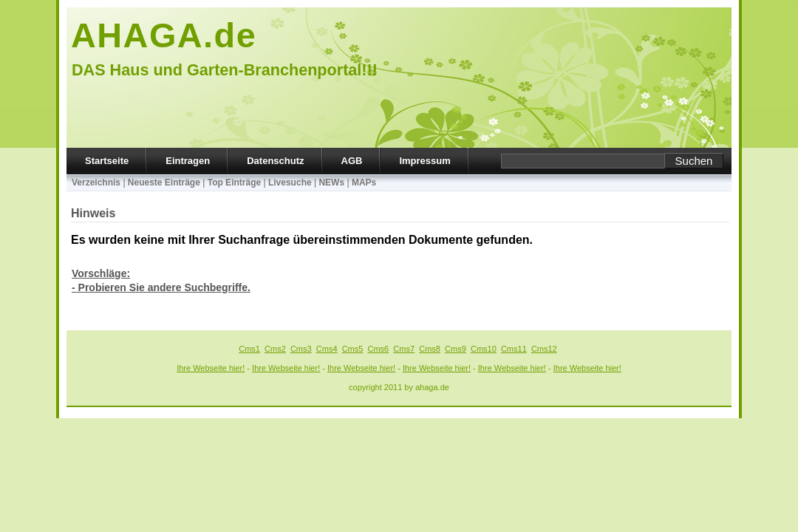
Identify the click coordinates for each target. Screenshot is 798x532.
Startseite (107, 161)
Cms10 (484, 349)
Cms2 (275, 349)
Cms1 (249, 349)
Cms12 (544, 349)
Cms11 (514, 349)
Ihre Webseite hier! (211, 368)
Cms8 (430, 349)
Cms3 (301, 349)
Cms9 (456, 349)
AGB (352, 161)
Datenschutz (275, 161)
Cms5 (353, 349)
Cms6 (379, 349)
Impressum (424, 161)
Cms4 (327, 349)
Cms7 (404, 349)
